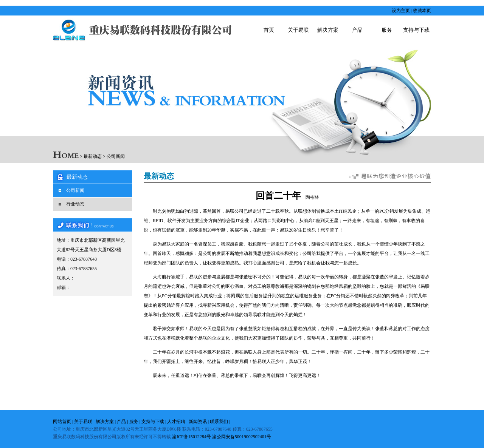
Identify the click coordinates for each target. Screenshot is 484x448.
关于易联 (298, 30)
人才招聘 (176, 422)
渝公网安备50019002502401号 (242, 437)
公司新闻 (116, 156)
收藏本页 (422, 11)
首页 (269, 30)
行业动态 (75, 204)
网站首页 (62, 422)
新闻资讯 (198, 422)
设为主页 (401, 11)
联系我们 (219, 422)
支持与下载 (416, 30)
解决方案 (328, 30)
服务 (387, 30)
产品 (357, 30)
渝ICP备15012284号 (192, 437)
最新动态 (93, 156)
